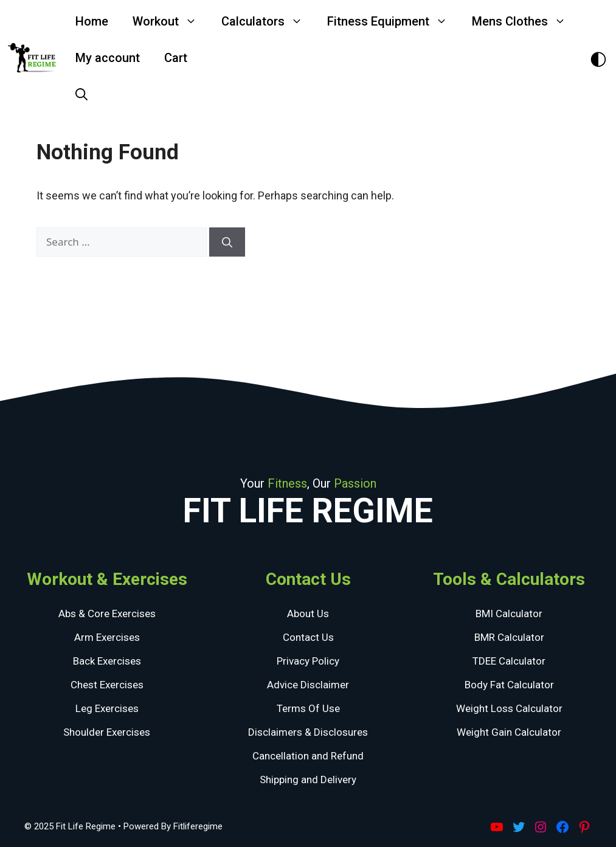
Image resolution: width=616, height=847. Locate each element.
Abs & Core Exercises (107, 614)
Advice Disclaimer (308, 685)
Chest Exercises (107, 685)
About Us (308, 614)
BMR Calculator (509, 637)
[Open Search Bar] (81, 94)
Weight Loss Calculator (509, 708)
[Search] (227, 242)
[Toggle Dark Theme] (598, 58)
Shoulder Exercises (107, 732)
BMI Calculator (509, 614)
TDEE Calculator (509, 661)
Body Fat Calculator (509, 685)
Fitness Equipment (393, 21)
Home (92, 21)
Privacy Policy (308, 661)
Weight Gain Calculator (509, 732)
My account (108, 58)
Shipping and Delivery (308, 780)
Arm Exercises (107, 637)
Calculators (268, 21)
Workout (171, 21)
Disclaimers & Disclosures (308, 732)
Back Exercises (107, 661)
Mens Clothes (525, 21)
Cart (176, 58)
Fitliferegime (198, 826)
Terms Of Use (308, 708)
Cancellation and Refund (308, 756)
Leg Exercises (107, 708)
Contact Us (308, 637)
